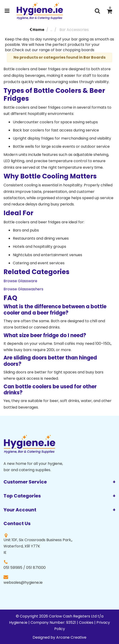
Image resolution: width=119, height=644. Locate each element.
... (51, 30)
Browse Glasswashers (23, 289)
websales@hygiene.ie (23, 582)
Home (37, 30)
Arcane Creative (71, 637)
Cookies (86, 622)
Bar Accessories (74, 30)
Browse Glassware (20, 281)
